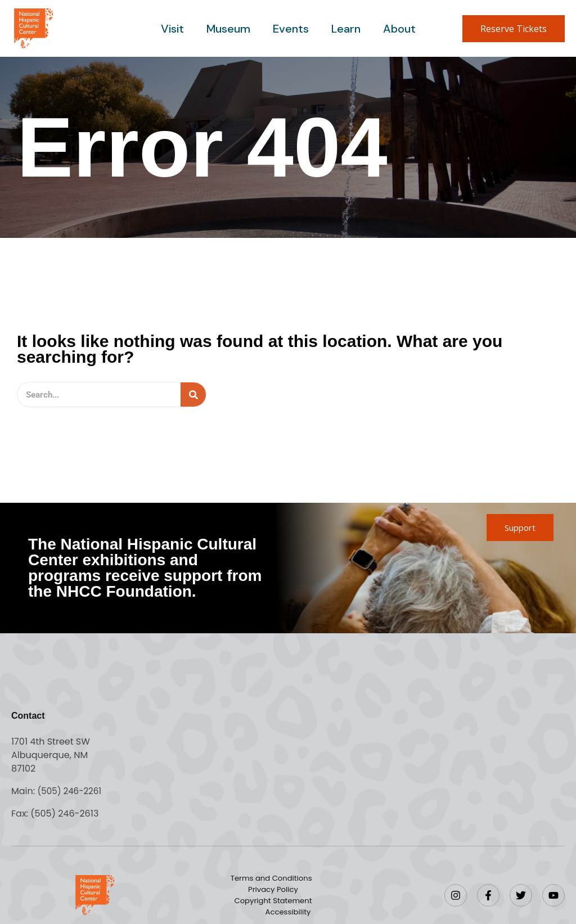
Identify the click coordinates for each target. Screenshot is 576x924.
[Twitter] (521, 895)
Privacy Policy (273, 895)
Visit (175, 29)
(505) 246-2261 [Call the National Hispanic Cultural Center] (71, 791)
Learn (345, 29)
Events (291, 29)
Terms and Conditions (273, 884)
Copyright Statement (249, 907)
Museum (229, 29)
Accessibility (344, 907)
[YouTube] (553, 895)
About (397, 29)
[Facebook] (488, 895)
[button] (514, 29)
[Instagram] (456, 895)
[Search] (193, 395)
